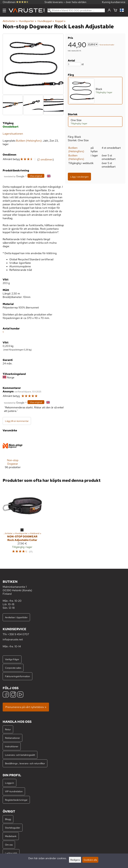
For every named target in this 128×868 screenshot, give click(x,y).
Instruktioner (12, 746)
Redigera (75, 860)
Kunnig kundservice (114, 2)
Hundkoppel (46, 21)
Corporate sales (13, 668)
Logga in (9, 783)
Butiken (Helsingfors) (76, 150)
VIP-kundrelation (14, 791)
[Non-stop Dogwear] (13, 454)
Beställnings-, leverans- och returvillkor (25, 763)
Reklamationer (12, 738)
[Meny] (4, 10)
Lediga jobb (11, 853)
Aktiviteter (10, 21)
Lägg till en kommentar (17, 421)
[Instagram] (13, 695)
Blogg (8, 819)
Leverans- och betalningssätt (20, 755)
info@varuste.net (13, 639)
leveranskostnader (107, 45)
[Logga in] (109, 10)
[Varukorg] (115, 10)
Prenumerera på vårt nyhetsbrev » (26, 707)
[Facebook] (6, 695)
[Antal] (74, 64)
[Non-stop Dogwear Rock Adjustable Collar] (22, 521)
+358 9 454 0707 (18, 634)
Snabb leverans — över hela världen (65, 2)
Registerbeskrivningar (16, 800)
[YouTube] (20, 695)
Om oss (9, 845)
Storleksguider (13, 828)
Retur (8, 729)
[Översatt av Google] (14, 176)
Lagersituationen (13, 134)
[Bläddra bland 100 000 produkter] (76, 10)
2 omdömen (45, 159)
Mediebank (11, 836)
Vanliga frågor (12, 659)
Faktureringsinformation (17, 676)
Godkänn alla (90, 860)
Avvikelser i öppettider (16, 617)
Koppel (60, 21)
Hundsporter (27, 21)
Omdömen (16, 2)
